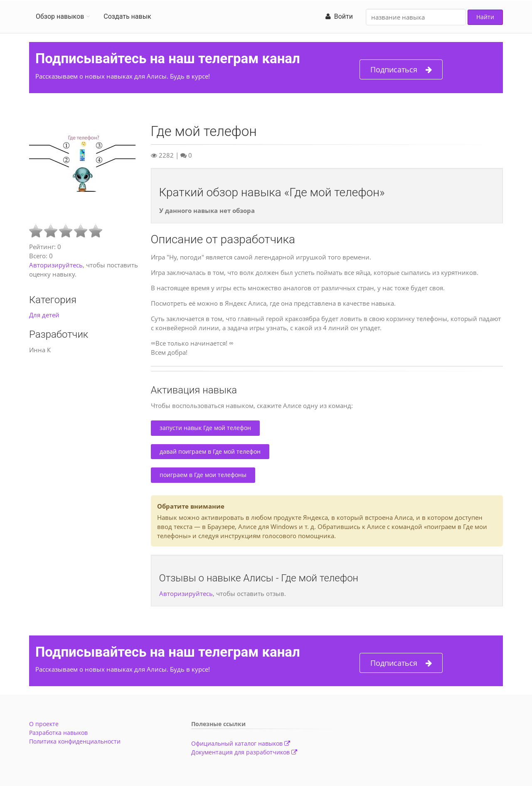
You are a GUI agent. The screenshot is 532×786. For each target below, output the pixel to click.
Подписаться (401, 70)
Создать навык (127, 16)
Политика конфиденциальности (75, 741)
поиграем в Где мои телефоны (203, 475)
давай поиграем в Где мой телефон (210, 451)
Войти (339, 16)
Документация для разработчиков (244, 752)
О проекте (44, 724)
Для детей (44, 315)
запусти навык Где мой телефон (205, 428)
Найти (485, 17)
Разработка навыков (58, 733)
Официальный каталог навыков (241, 743)
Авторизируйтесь (56, 265)
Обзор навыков (60, 16)
